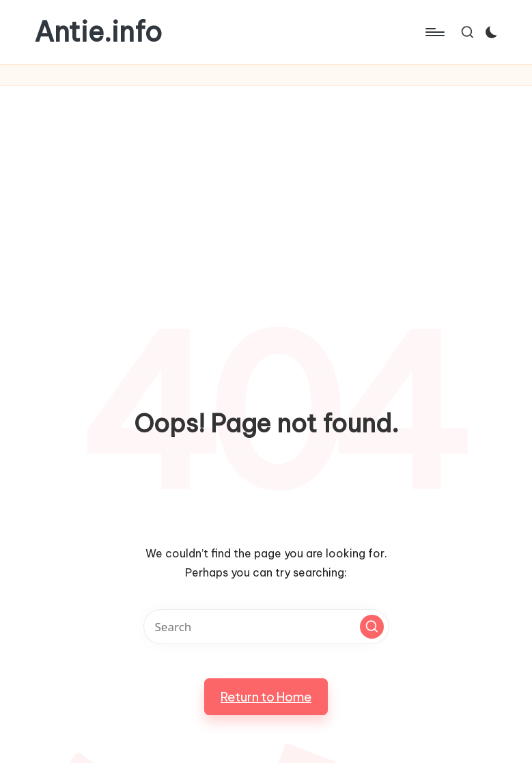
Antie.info (98, 32)
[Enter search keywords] (266, 627)
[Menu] (434, 32)
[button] (372, 627)
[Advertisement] (266, 189)
